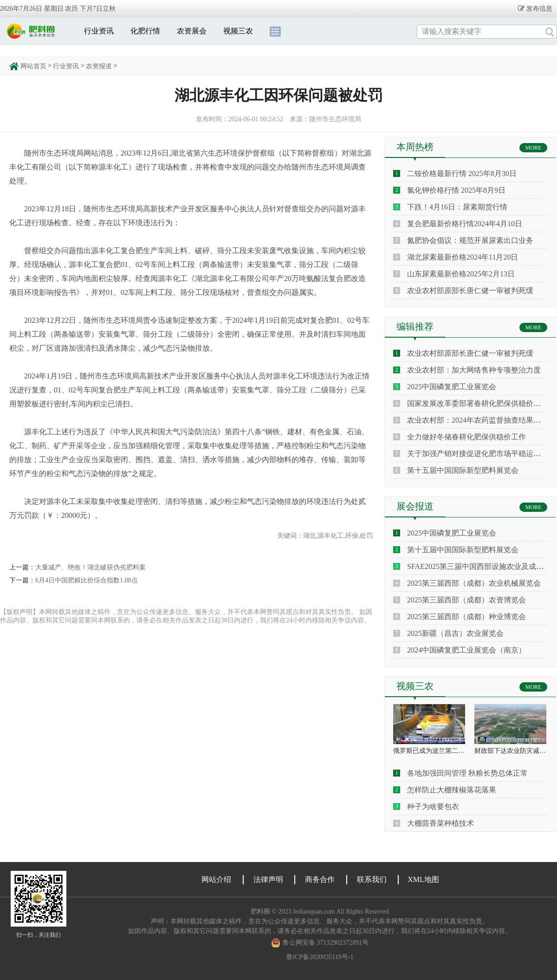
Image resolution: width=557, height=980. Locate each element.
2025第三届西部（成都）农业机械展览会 (474, 583)
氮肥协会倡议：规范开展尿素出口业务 (470, 240)
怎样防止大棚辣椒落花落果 (452, 790)
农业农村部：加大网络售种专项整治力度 (474, 370)
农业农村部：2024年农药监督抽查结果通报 (478, 420)
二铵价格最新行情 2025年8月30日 (462, 173)
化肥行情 (145, 31)
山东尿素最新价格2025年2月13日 (461, 274)
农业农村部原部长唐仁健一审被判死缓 (470, 291)
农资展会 (192, 31)
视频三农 (238, 31)
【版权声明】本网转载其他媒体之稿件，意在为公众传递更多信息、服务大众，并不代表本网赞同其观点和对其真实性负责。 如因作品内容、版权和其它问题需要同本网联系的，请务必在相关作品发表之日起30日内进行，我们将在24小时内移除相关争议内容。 (186, 616)
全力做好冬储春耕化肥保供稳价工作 (466, 437)
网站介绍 (216, 879)
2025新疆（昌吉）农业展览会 (455, 633)
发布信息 (538, 8)
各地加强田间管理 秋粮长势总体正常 (467, 773)
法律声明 (268, 879)
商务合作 (320, 879)
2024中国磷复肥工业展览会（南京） (466, 650)
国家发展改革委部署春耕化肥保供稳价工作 (478, 403)
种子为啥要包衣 (433, 807)
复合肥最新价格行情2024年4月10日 (465, 224)
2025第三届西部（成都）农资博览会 (466, 600)
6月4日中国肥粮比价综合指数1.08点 (87, 580)
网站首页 (33, 66)
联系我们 (372, 879)
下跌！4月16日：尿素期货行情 (457, 207)
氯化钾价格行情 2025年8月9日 (456, 190)
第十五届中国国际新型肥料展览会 (463, 470)
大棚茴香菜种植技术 (440, 823)
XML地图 (423, 879)
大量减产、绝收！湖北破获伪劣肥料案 (91, 567)
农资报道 (99, 66)
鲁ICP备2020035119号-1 (320, 957)
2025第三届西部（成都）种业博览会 (466, 617)
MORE (534, 148)
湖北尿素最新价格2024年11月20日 (463, 257)
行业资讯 (99, 31)
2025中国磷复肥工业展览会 (452, 387)
